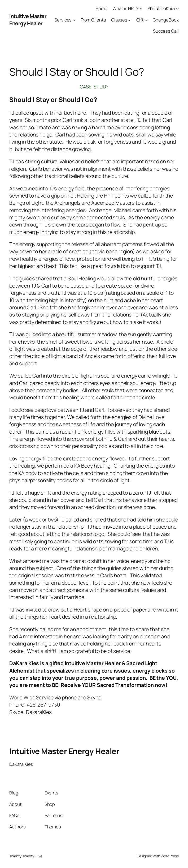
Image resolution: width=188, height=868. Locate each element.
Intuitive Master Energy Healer (28, 20)
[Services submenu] (74, 20)
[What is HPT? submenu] (141, 8)
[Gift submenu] (146, 20)
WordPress (170, 856)
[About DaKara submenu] (177, 8)
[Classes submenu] (130, 20)
